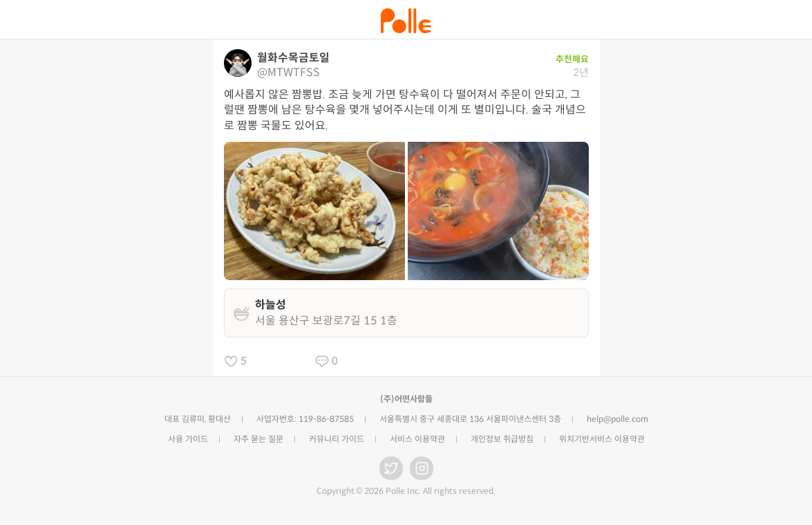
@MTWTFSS (289, 72)
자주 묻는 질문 (258, 439)
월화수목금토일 (293, 58)
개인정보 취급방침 (502, 439)
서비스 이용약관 (417, 439)
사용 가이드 (188, 439)
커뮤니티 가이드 (337, 439)
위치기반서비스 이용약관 (602, 439)
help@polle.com (617, 419)
